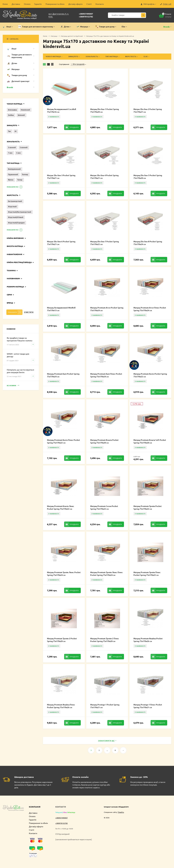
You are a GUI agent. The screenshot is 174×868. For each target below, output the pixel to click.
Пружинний (13, 174)
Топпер (25, 174)
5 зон (18, 153)
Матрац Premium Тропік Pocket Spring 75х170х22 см (148, 507)
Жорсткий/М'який (16, 217)
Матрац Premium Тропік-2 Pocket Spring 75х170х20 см (62, 640)
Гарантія (38, 4)
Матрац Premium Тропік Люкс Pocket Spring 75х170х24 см (64, 574)
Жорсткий (12, 206)
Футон (11, 180)
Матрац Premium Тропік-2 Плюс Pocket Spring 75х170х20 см (105, 640)
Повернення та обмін (55, 4)
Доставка (16, 4)
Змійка (11, 115)
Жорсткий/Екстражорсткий (20, 212)
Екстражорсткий (15, 201)
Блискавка (12, 110)
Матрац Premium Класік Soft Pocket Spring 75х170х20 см (150, 441)
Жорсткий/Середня (16, 223)
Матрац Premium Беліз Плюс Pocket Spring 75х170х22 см (63, 441)
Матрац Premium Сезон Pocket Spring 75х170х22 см (104, 507)
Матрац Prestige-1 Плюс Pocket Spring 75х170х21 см (148, 706)
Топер (20, 180)
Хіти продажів (78, 64)
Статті (89, 4)
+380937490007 (86, 14)
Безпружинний (14, 169)
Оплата (27, 4)
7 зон (10, 153)
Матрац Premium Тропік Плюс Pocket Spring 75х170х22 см (147, 574)
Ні (15, 131)
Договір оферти (75, 4)
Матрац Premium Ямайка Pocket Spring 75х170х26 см (148, 640)
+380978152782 (86, 17)
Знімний (21, 115)
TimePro (121, 812)
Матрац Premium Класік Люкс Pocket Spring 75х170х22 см (61, 507)
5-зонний (24, 147)
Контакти (100, 4)
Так (9, 131)
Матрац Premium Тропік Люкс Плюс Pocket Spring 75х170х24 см (107, 574)
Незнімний (25, 110)
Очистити (29, 312)
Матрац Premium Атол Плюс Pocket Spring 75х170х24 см (150, 309)
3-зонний (12, 147)
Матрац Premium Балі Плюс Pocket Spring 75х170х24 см (106, 375)
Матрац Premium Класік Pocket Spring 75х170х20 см (104, 441)
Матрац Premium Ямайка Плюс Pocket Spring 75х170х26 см (61, 706)
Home (5, 4)
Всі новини (13, 385)
